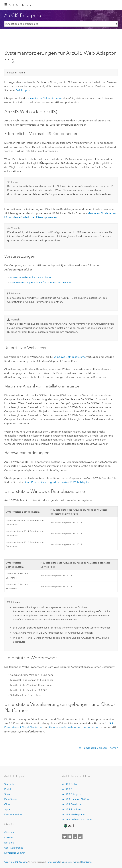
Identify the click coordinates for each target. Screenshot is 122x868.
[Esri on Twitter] (65, 837)
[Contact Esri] (80, 837)
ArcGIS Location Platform (76, 799)
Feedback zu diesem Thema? (100, 748)
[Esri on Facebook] (70, 837)
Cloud (8, 804)
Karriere (9, 838)
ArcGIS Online (70, 784)
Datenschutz (54, 862)
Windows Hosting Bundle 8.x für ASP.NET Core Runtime (41, 283)
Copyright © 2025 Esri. (16, 862)
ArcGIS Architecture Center (77, 819)
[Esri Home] (69, 826)
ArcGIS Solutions (72, 809)
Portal (8, 789)
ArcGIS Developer (72, 804)
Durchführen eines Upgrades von (56, 482)
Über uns (9, 833)
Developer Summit (15, 853)
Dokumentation (13, 814)
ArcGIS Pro (68, 789)
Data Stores (11, 799)
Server (8, 794)
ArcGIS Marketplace (73, 814)
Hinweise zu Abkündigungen (45, 98)
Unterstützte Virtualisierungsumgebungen (74, 727)
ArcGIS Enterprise (21, 5)
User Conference (14, 848)
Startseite (10, 784)
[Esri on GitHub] (75, 837)
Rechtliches (87, 862)
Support (23, 90)
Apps (7, 809)
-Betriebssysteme (70, 357)
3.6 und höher (31, 277)
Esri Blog (9, 843)
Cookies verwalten (71, 862)
